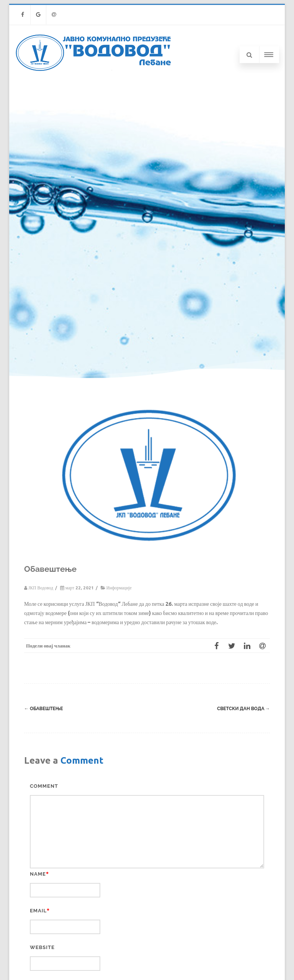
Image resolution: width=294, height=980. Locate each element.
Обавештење (43, 709)
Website (42, 947)
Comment (44, 786)
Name (38, 874)
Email (38, 911)
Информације (119, 588)
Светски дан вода (243, 709)
